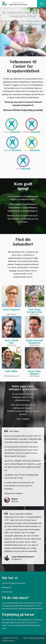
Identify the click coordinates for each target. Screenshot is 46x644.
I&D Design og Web (37, 638)
